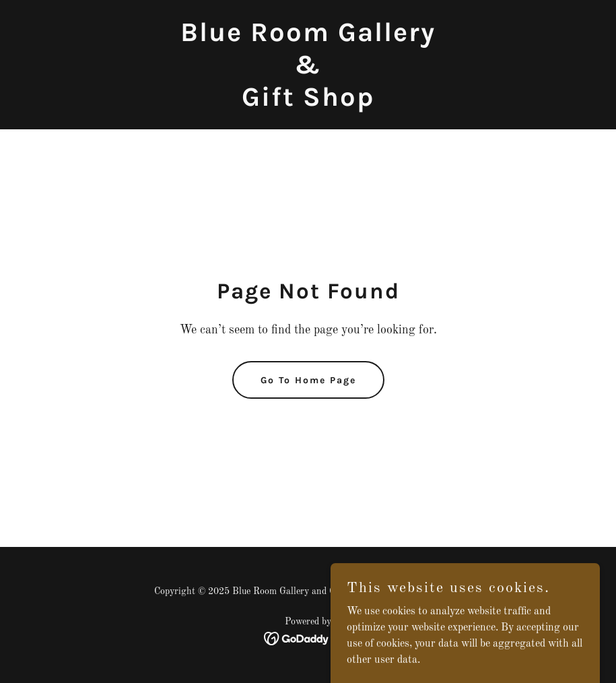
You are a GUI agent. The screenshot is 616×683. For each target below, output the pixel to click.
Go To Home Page (308, 380)
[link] (308, 103)
